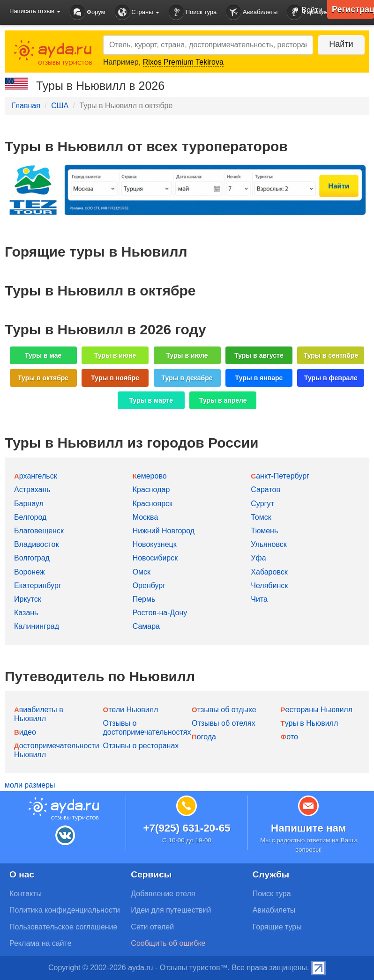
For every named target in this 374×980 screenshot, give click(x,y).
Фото (289, 737)
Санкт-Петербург (280, 476)
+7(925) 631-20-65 (187, 828)
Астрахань (32, 490)
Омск (142, 572)
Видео (25, 732)
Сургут (262, 504)
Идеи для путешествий (171, 910)
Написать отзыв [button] (35, 11)
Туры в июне (115, 355)
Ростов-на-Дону (160, 613)
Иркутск (28, 599)
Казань (26, 613)
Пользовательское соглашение (63, 927)
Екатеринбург (38, 586)
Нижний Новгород (164, 531)
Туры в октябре (43, 378)
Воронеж (30, 572)
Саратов (266, 490)
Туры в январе (259, 378)
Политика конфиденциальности (65, 910)
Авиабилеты (252, 12)
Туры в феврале (331, 378)
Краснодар (151, 490)
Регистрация (353, 9)
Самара (146, 626)
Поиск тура (193, 12)
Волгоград (32, 558)
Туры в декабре (187, 378)
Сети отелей (152, 927)
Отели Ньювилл (131, 710)
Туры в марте (151, 400)
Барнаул (29, 504)
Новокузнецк (155, 544)
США (60, 106)
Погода (204, 737)
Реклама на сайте (41, 943)
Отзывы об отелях (224, 723)
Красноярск (153, 504)
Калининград (37, 626)
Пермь (144, 599)
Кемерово (150, 476)
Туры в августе (259, 355)
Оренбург (149, 586)
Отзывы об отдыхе (224, 710)
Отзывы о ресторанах (141, 746)
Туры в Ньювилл (310, 723)
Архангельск (36, 476)
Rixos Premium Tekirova (183, 62)
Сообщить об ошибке (168, 943)
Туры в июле (187, 355)
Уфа (258, 558)
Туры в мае (43, 355)
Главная (26, 106)
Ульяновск (269, 544)
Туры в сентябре (331, 355)
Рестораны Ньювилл (317, 710)
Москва (146, 517)
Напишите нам (309, 828)
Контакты (26, 894)
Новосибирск (155, 558)
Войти (305, 11)
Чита (259, 599)
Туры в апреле (223, 400)
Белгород (30, 517)
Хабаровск (269, 572)
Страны (137, 12)
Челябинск (269, 586)
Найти (341, 44)
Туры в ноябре (115, 378)
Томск (261, 517)
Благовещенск (39, 531)
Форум (87, 12)
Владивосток (36, 544)
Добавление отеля (163, 894)
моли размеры (30, 785)
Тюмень (264, 531)
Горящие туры (277, 927)
